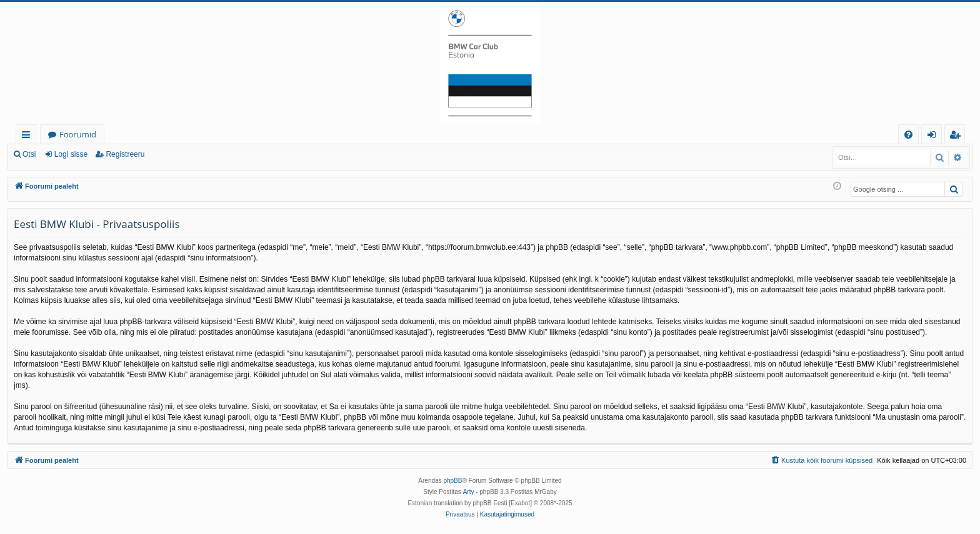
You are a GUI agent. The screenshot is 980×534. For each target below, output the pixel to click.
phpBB (452, 481)
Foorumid (78, 134)
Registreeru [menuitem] (957, 136)
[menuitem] (908, 135)
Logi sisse (71, 154)
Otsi (29, 154)
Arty (469, 492)
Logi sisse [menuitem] (934, 136)
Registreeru (125, 154)
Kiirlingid (28, 136)
